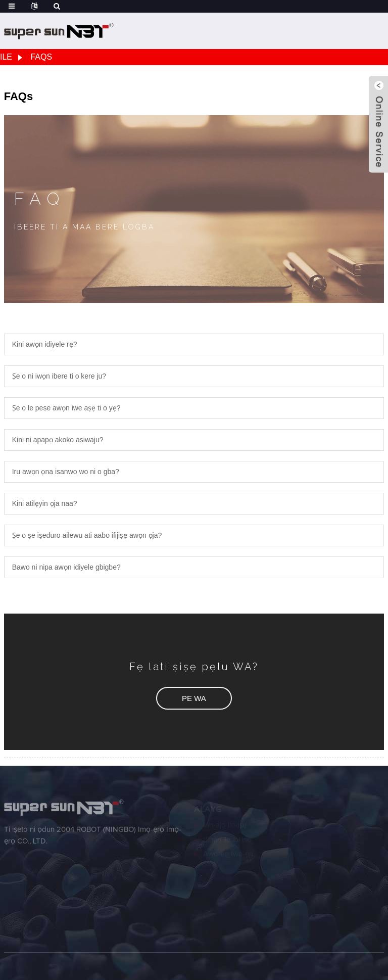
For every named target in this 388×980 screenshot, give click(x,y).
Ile (6, 57)
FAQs (41, 57)
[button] (194, 698)
